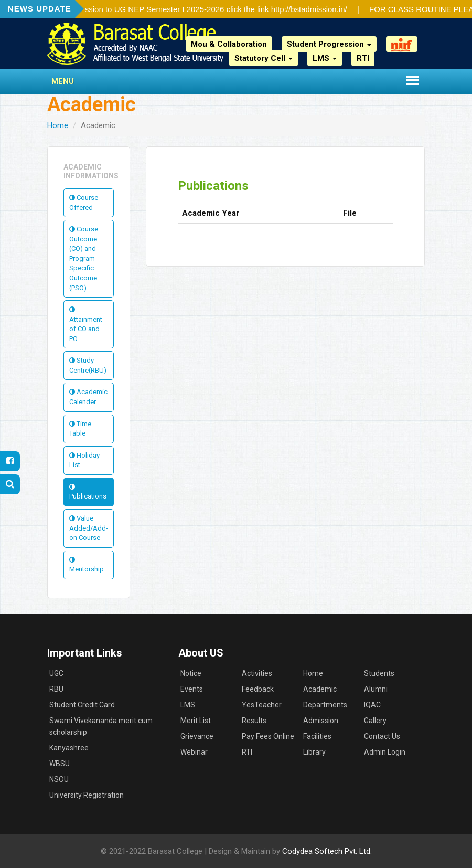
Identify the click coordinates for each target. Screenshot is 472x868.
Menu (63, 81)
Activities (257, 673)
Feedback (258, 689)
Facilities (317, 736)
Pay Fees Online (268, 736)
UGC (56, 673)
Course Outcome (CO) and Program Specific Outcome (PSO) (84, 258)
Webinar (194, 752)
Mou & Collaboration (229, 44)
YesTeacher (262, 705)
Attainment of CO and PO (86, 324)
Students (379, 673)
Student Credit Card (82, 705)
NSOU (59, 779)
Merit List (196, 721)
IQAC (372, 705)
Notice (191, 673)
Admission (321, 721)
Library (314, 752)
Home (58, 125)
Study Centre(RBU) (88, 365)
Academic (320, 689)
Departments (325, 705)
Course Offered (84, 203)
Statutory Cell (264, 58)
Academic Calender (88, 397)
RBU (56, 689)
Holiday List (84, 460)
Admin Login (385, 752)
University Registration (87, 795)
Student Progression (329, 44)
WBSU (60, 764)
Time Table (80, 429)
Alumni (376, 689)
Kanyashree (69, 748)
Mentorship (87, 565)
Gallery (375, 721)
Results (254, 721)
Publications (88, 492)
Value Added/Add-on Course (89, 528)
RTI (363, 58)
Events (192, 689)
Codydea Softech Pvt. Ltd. (327, 851)
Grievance (197, 736)
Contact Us (382, 736)
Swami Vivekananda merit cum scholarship (101, 726)
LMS (325, 58)
